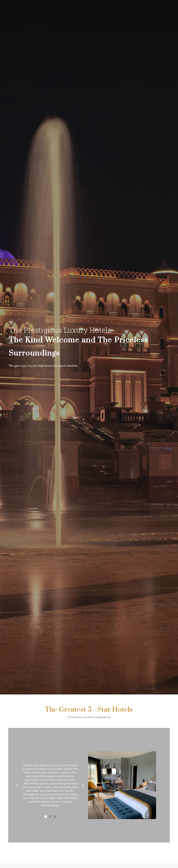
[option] (89, 347)
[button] (46, 817)
